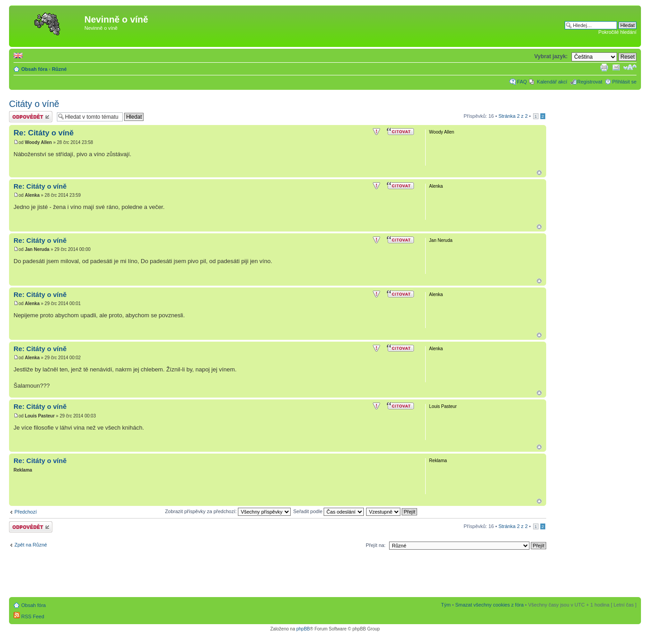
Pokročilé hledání (617, 32)
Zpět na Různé (31, 545)
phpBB (303, 629)
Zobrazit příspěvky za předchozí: (228, 511)
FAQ (522, 82)
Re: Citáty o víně (44, 133)
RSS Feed (29, 616)
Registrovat (590, 82)
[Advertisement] (303, 26)
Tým (446, 605)
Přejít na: (376, 545)
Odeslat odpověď (31, 117)
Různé (59, 69)
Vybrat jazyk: (551, 56)
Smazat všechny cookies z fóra (489, 605)
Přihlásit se (624, 82)
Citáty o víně (34, 104)
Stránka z (513, 116)
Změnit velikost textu (630, 67)
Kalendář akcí (552, 82)
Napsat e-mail (616, 67)
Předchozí (26, 512)
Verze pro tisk (604, 67)
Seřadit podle (328, 511)
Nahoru (539, 173)
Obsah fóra (34, 69)
